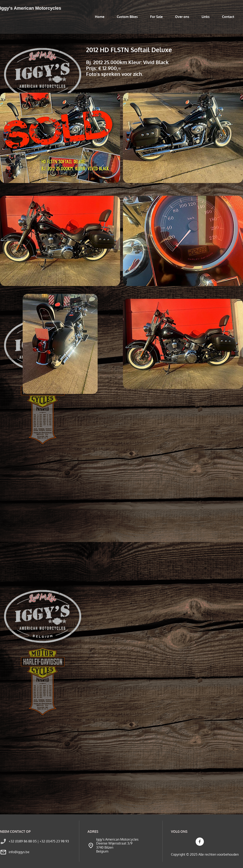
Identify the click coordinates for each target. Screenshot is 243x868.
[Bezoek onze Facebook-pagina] (200, 842)
